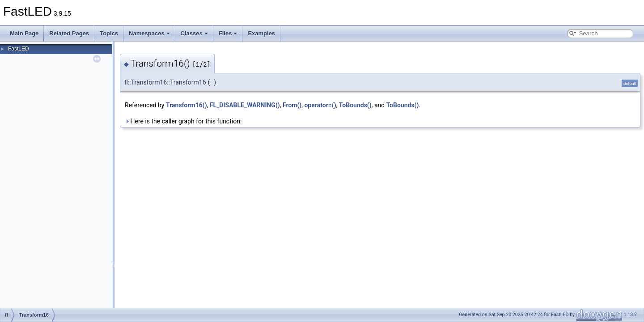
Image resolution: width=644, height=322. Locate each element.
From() (292, 105)
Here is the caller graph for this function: (183, 121)
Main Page (24, 33)
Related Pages (69, 33)
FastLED (19, 49)
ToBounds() (355, 105)
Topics (109, 33)
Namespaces (149, 33)
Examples (261, 33)
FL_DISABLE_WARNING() (245, 105)
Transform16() (186, 105)
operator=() (320, 105)
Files (228, 33)
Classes (194, 33)
